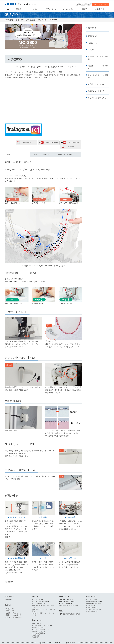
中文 (88, 4)
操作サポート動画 (52, 142)
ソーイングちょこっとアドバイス (43, 625)
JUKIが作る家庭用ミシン (68, 600)
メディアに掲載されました (41, 629)
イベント (36, 9)
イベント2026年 (38, 600)
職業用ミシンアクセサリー (98, 91)
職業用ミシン (93, 43)
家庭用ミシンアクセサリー (98, 84)
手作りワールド (52, 9)
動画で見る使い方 (39, 627)
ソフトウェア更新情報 (94, 609)
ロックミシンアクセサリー (98, 98)
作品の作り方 (37, 624)
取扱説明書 (27, 142)
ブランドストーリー (66, 604)
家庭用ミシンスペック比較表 (98, 58)
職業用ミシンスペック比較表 (98, 67)
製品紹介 (19, 9)
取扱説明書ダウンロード (95, 602)
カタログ (71, 147)
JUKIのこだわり (69, 9)
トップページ (9, 596)
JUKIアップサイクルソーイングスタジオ (43, 606)
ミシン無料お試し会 (39, 604)
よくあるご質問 (92, 600)
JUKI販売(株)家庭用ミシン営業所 (70, 614)
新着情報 (9, 600)
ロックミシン (43, 20)
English (79, 4)
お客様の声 (37, 635)
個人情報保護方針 (93, 611)
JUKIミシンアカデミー (40, 631)
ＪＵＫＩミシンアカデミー (41, 602)
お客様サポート (101, 9)
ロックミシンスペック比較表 (98, 76)
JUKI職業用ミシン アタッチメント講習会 (44, 610)
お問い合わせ (91, 605)
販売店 (85, 9)
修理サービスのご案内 (94, 604)
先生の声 (36, 637)
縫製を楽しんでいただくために (70, 605)
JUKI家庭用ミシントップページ (16, 20)
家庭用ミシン (93, 36)
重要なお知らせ (92, 607)
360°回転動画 (74, 142)
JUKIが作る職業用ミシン (68, 602)
